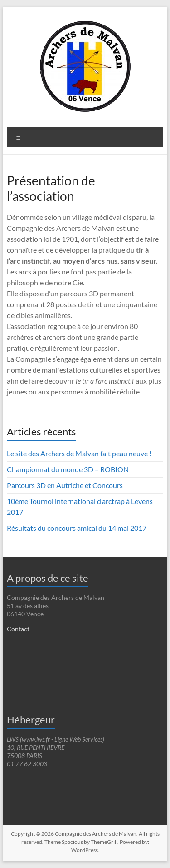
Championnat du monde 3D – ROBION (68, 469)
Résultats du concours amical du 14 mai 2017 (77, 528)
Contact (18, 629)
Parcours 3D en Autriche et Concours (65, 485)
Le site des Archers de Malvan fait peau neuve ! (79, 453)
